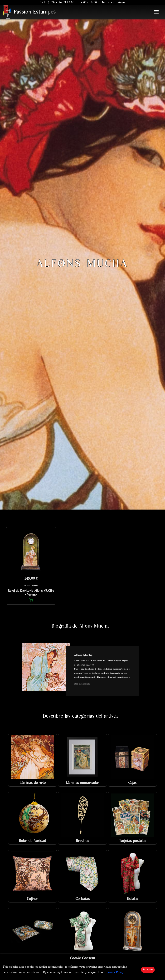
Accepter (148, 970)
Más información (82, 684)
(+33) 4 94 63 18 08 (61, 2)
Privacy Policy (115, 972)
